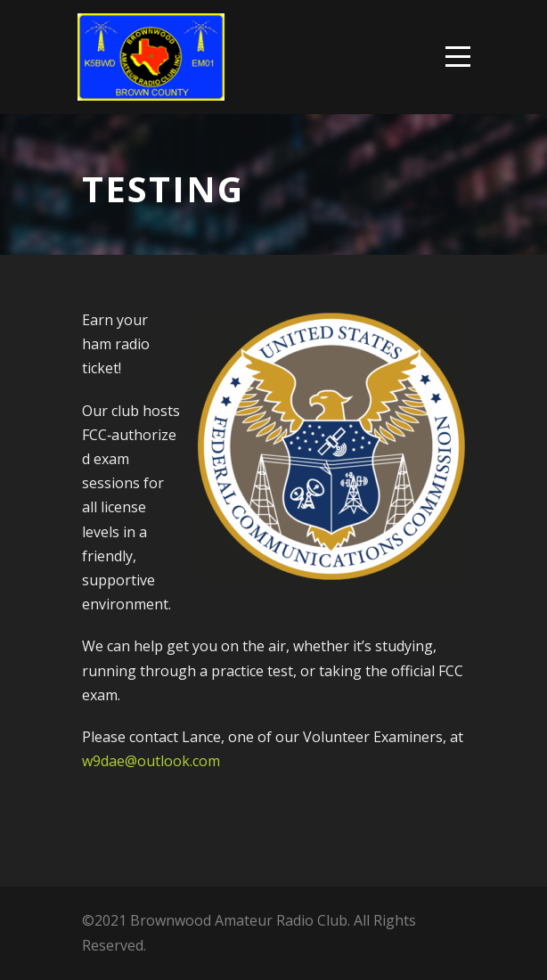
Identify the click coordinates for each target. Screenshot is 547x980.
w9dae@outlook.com (151, 761)
